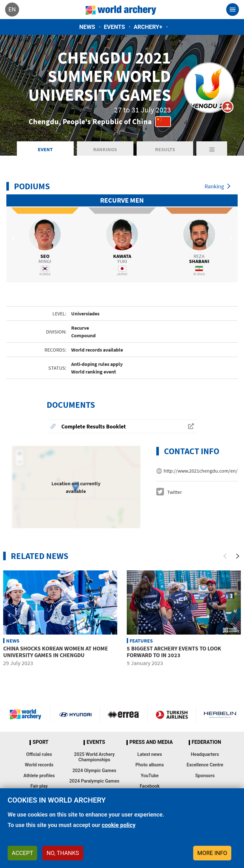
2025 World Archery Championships (94, 757)
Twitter (175, 492)
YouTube (150, 776)
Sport (40, 742)
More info (212, 853)
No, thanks (63, 853)
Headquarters (205, 754)
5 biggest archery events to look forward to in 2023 (174, 652)
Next (230, 239)
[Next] (238, 556)
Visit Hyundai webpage (75, 714)
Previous (14, 239)
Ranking (214, 186)
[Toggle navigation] (233, 10)
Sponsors (205, 776)
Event (45, 149)
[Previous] (225, 556)
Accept (22, 853)
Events (115, 27)
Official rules (39, 754)
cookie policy (119, 825)
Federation (206, 742)
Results (165, 149)
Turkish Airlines (172, 714)
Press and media (151, 742)
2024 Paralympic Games (94, 781)
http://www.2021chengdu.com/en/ (201, 471)
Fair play (39, 786)
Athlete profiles (39, 776)
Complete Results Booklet (94, 426)
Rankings (105, 149)
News (87, 27)
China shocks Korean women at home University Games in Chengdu (56, 652)
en (12, 9)
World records (39, 765)
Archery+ (148, 27)
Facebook (150, 786)
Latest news (150, 754)
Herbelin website (220, 714)
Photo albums (149, 765)
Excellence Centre (205, 765)
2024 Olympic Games (94, 771)
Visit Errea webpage (124, 714)
